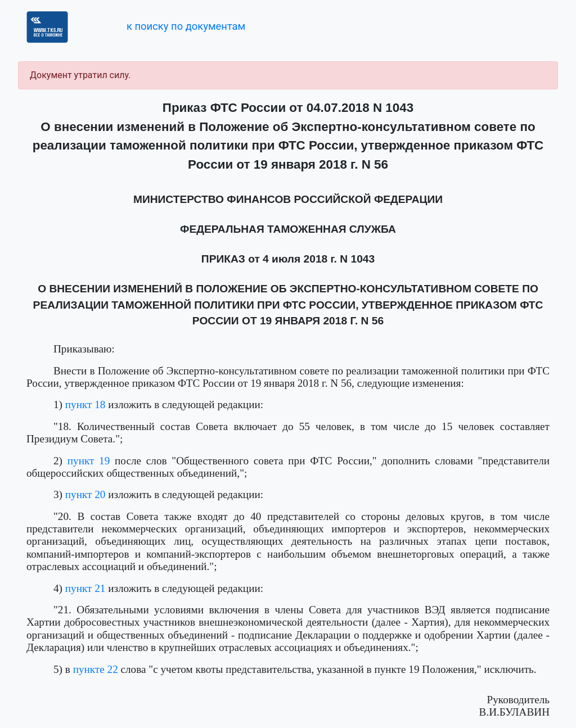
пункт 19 (89, 461)
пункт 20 (85, 494)
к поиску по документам (186, 26)
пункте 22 (96, 669)
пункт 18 (85, 404)
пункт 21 (85, 588)
